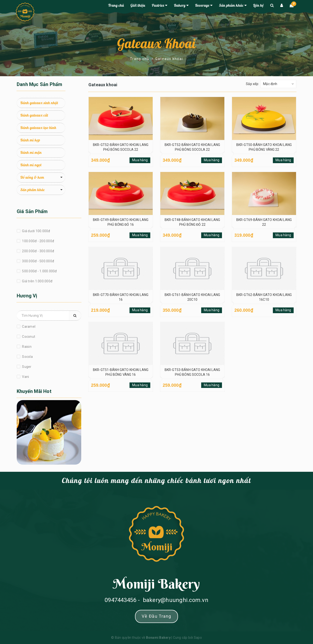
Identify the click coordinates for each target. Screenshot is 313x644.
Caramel (28, 327)
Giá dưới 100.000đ (36, 231)
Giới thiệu (138, 5)
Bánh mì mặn (31, 153)
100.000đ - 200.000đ (38, 241)
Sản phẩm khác (233, 5)
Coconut (28, 337)
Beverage (204, 5)
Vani (25, 377)
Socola (27, 357)
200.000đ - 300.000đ (38, 251)
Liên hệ (259, 5)
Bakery (181, 5)
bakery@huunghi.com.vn (176, 600)
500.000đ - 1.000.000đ (39, 271)
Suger (26, 367)
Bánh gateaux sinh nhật (39, 103)
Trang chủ (116, 5)
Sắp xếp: (252, 84)
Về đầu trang (156, 616)
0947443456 (121, 600)
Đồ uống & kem (32, 177)
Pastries (159, 5)
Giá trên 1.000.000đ (37, 281)
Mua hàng (140, 160)
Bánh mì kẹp (30, 140)
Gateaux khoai (156, 44)
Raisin (26, 347)
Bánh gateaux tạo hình (38, 128)
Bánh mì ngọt (31, 165)
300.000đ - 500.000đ (38, 261)
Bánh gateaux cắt (34, 115)
